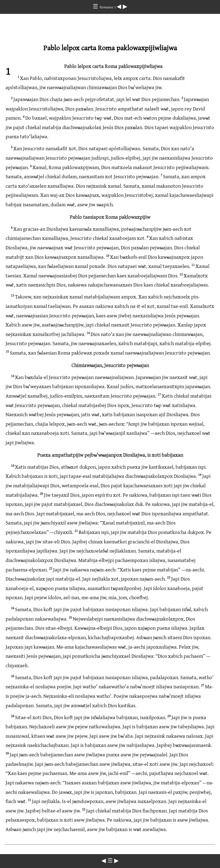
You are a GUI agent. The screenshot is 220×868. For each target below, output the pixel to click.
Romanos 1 (108, 7)
